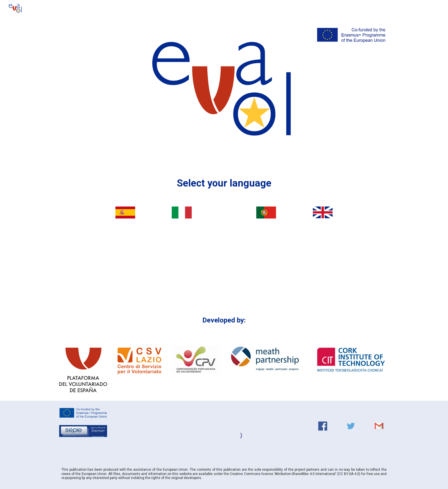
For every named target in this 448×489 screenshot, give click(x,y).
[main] (224, 183)
